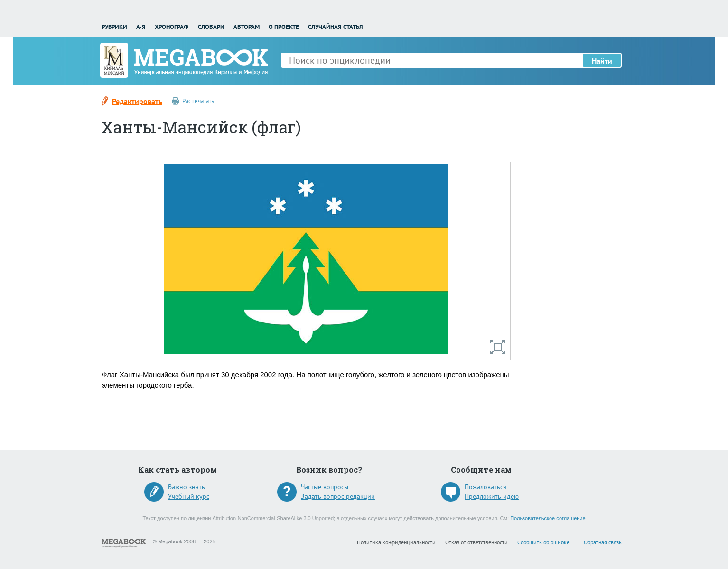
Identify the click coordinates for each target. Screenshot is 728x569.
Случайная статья (336, 27)
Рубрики (114, 27)
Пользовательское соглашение (548, 518)
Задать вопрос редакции (338, 496)
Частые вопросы (325, 487)
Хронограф (172, 27)
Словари (211, 27)
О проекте (284, 27)
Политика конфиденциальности (396, 542)
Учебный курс (189, 496)
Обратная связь (603, 542)
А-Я (141, 27)
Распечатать (198, 101)
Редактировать (137, 101)
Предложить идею (492, 496)
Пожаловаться (485, 487)
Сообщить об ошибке (543, 542)
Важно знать (187, 487)
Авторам (247, 27)
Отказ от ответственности (476, 542)
